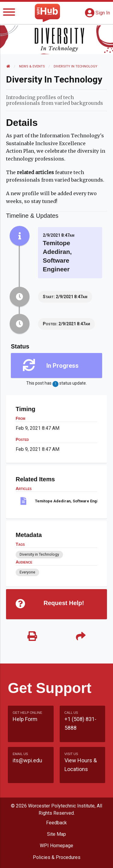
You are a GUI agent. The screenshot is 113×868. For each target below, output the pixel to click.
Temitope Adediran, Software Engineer (66, 501)
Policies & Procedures (57, 857)
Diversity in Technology (75, 66)
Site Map (56, 834)
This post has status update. (56, 384)
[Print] (32, 637)
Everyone (27, 572)
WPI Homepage (56, 846)
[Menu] (9, 13)
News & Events (32, 66)
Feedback (56, 823)
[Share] (81, 637)
